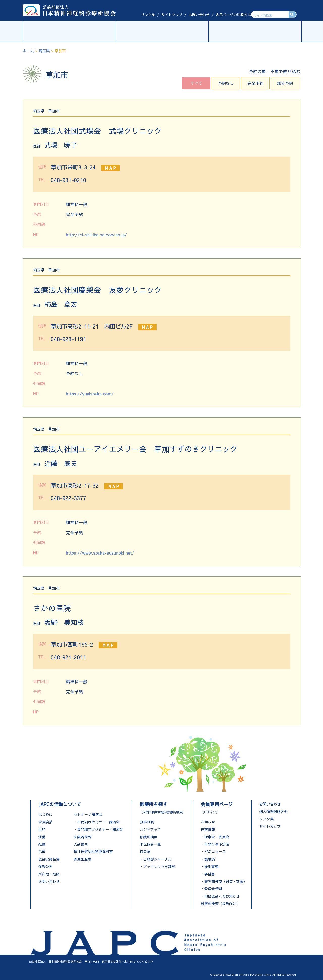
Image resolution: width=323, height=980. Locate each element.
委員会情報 (213, 889)
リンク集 (148, 15)
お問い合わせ (199, 15)
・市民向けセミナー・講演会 (97, 822)
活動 (42, 837)
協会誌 (145, 851)
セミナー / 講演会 (88, 814)
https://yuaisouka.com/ (90, 394)
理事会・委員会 (217, 837)
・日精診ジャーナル (156, 859)
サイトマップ (172, 15)
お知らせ (208, 822)
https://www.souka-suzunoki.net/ (100, 553)
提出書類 (211, 866)
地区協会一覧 (150, 844)
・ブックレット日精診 (157, 866)
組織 (42, 844)
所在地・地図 (49, 874)
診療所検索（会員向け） (220, 903)
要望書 (210, 874)
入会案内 (81, 844)
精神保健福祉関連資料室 (93, 851)
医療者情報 (83, 837)
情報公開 (45, 866)
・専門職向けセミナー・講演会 (98, 829)
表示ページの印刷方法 (233, 15)
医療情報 (208, 829)
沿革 (42, 851)
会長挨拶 (45, 822)
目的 (42, 829)
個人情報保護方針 (274, 811)
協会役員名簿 (49, 859)
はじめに (45, 814)
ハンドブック (150, 829)
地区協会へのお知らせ (222, 896)
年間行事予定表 (217, 844)
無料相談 (147, 822)
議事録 (210, 859)
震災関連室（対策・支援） (226, 881)
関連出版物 (83, 859)
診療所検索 (149, 837)
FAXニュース (215, 851)
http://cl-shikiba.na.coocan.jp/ (96, 235)
